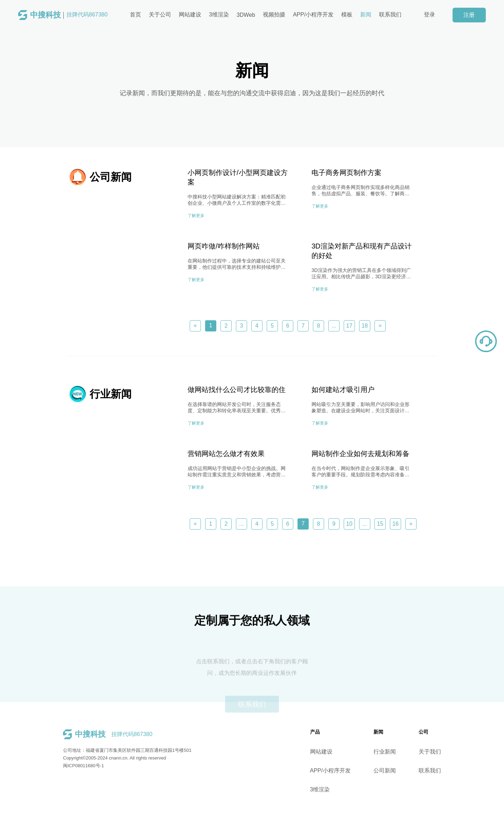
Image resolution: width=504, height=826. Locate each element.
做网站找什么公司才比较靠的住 (237, 390)
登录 (429, 15)
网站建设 (190, 15)
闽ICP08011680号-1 (73, 766)
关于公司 (160, 15)
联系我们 (390, 15)
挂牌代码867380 (69, 15)
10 (349, 524)
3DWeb (246, 15)
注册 (469, 15)
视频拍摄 (274, 15)
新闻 (366, 15)
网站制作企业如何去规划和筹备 (360, 454)
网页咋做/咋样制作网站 (224, 246)
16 (395, 524)
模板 (347, 15)
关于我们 (440, 752)
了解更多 (196, 216)
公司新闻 (395, 771)
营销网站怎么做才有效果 (226, 454)
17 (349, 326)
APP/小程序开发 (313, 15)
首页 (135, 15)
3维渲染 (219, 15)
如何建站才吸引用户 (343, 390)
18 (365, 326)
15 (380, 524)
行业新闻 (395, 752)
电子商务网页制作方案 (346, 173)
